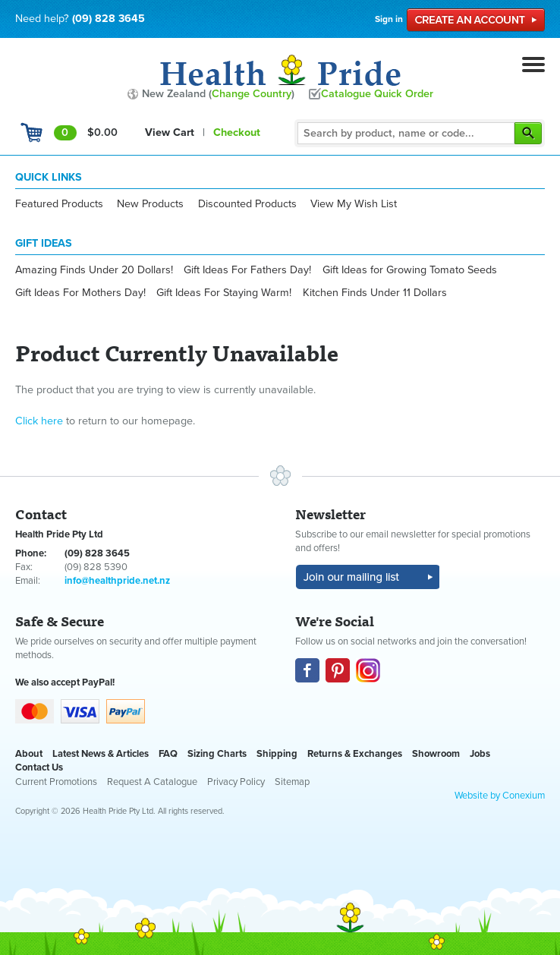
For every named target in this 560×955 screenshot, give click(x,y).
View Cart (170, 132)
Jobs (480, 754)
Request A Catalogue (152, 782)
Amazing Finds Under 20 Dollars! (94, 270)
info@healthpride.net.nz (117, 581)
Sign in (389, 19)
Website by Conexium (500, 796)
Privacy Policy (236, 782)
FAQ (168, 754)
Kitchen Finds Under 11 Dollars (375, 293)
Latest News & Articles (101, 754)
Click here (39, 421)
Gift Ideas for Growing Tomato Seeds (410, 270)
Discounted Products (247, 204)
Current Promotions (56, 782)
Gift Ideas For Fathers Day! (247, 270)
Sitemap (292, 782)
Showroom (436, 754)
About (29, 754)
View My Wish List (354, 204)
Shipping (277, 754)
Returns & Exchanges (355, 754)
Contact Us (39, 767)
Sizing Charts (217, 754)
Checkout (237, 132)
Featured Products (59, 204)
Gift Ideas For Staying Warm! (224, 293)
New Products (150, 204)
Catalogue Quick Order (377, 94)
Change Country (252, 94)
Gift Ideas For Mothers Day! (80, 293)
